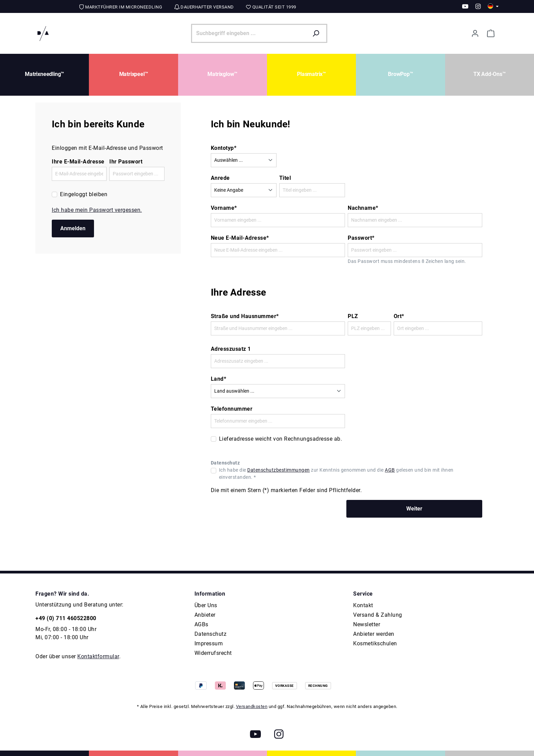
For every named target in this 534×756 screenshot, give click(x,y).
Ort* (399, 316)
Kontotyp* (224, 148)
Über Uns (206, 605)
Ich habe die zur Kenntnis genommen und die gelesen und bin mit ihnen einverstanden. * (336, 474)
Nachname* (363, 208)
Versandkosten (252, 706)
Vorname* (224, 208)
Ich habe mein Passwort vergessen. (97, 210)
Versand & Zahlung (378, 615)
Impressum (209, 643)
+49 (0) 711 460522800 (66, 618)
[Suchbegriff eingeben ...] (250, 33)
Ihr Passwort (126, 162)
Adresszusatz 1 (231, 349)
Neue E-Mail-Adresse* (240, 238)
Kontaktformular (98, 656)
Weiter (414, 509)
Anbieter (205, 615)
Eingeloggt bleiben (84, 194)
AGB (390, 470)
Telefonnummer (232, 409)
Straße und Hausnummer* (245, 316)
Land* (219, 379)
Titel (285, 178)
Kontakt (363, 605)
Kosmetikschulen (375, 643)
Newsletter (367, 624)
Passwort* (361, 238)
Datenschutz (211, 634)
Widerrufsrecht (213, 653)
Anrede (220, 178)
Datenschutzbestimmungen (279, 470)
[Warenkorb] (491, 33)
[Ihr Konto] (475, 33)
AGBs (201, 624)
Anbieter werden (374, 634)
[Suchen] (318, 33)
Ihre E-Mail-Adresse (78, 162)
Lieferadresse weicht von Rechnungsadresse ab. (281, 439)
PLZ (353, 316)
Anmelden (73, 228)
